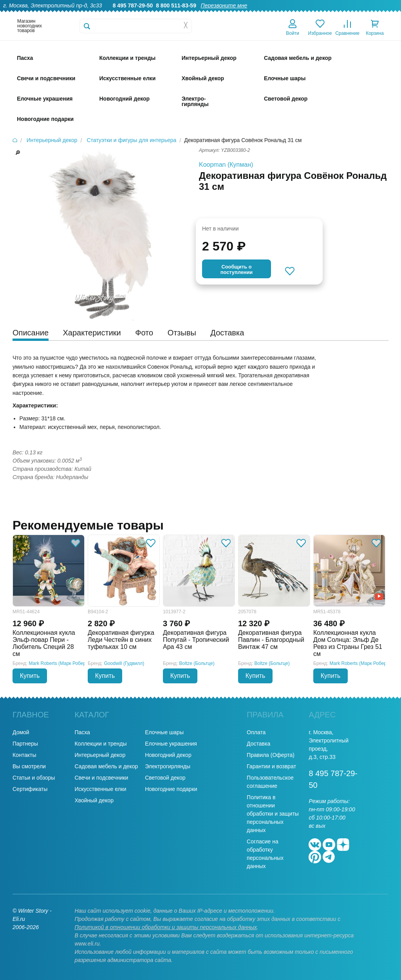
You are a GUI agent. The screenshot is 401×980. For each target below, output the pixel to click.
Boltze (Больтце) (197, 663)
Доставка (296, 14)
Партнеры (25, 744)
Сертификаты (30, 789)
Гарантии (228, 14)
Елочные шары (164, 732)
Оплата (325, 14)
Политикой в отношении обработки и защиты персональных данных (166, 927)
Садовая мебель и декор (106, 766)
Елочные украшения (171, 744)
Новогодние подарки (171, 789)
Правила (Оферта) (271, 755)
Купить (30, 676)
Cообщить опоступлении (237, 269)
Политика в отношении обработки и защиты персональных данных (273, 814)
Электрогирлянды (168, 766)
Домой (21, 732)
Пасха (82, 732)
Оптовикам (262, 14)
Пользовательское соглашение (270, 782)
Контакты (385, 14)
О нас (201, 14)
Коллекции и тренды (100, 744)
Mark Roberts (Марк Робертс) (61, 663)
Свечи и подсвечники (101, 778)
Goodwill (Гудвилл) (124, 663)
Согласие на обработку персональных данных (265, 854)
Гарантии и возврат (271, 766)
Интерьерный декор (100, 755)
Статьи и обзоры (34, 778)
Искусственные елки (100, 789)
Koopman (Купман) (226, 165)
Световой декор (165, 778)
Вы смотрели (29, 766)
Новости (354, 14)
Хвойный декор (94, 800)
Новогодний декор (168, 755)
